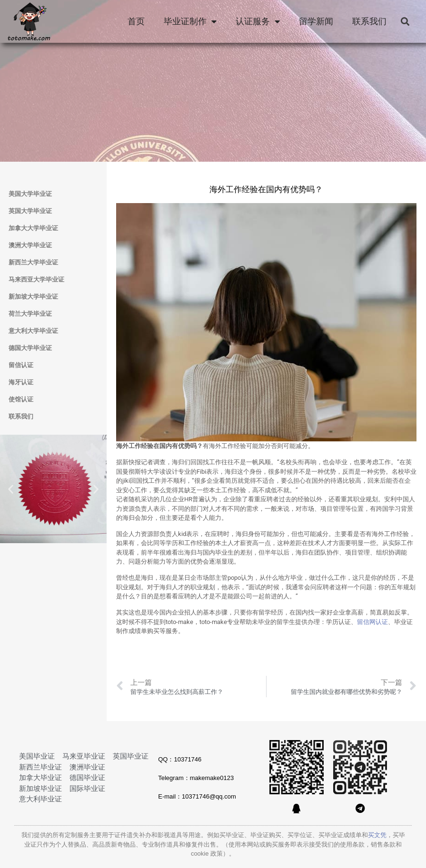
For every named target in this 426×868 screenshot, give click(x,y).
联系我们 (369, 21)
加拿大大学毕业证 (33, 228)
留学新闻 (316, 21)
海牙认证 (21, 382)
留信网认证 (372, 622)
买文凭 (377, 835)
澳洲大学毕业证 (30, 245)
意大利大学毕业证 (33, 331)
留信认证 (21, 365)
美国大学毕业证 (30, 194)
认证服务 (258, 21)
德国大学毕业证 (30, 348)
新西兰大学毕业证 (33, 262)
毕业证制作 (190, 21)
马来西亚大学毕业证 (36, 279)
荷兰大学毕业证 (30, 314)
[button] (405, 22)
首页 (136, 21)
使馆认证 (21, 399)
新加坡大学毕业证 (33, 297)
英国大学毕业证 (30, 211)
